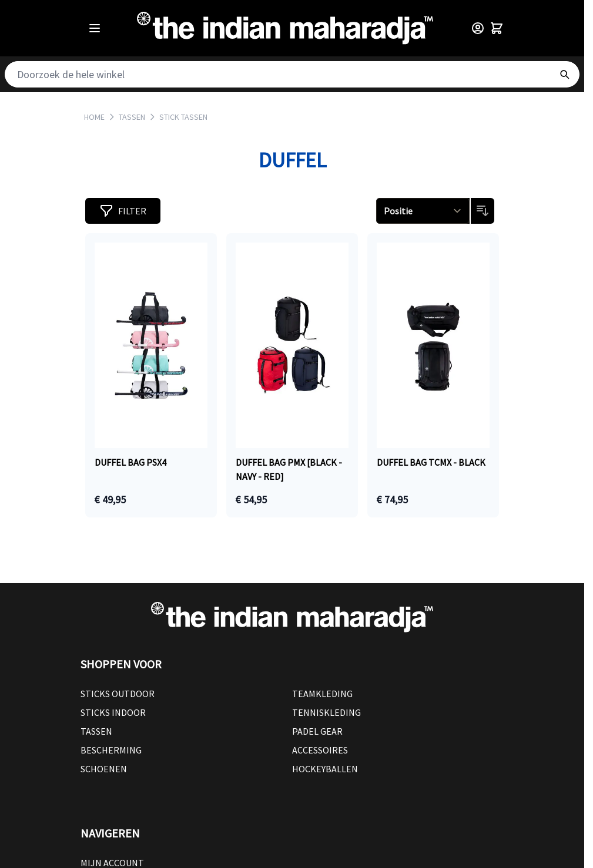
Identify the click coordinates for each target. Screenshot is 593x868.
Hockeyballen (325, 769)
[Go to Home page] (285, 28)
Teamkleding (322, 694)
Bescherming (111, 750)
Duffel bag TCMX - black (431, 462)
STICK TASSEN (183, 117)
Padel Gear (317, 731)
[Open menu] (95, 28)
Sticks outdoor (118, 694)
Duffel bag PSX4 (130, 462)
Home (94, 117)
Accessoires (320, 750)
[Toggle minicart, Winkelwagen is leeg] (497, 28)
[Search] (564, 74)
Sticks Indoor (113, 712)
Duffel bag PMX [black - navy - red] (289, 469)
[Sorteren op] (423, 211)
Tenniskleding (326, 712)
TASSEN (132, 117)
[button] (123, 211)
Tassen (96, 731)
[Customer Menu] (478, 28)
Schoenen (104, 769)
